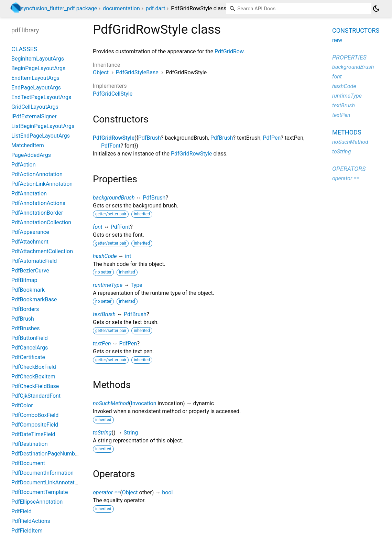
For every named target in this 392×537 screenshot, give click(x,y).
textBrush (104, 314)
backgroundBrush (114, 198)
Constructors (356, 30)
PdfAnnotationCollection (41, 222)
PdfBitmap (24, 280)
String (131, 433)
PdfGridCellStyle (113, 94)
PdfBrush (150, 138)
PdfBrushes (26, 328)
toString (102, 433)
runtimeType (108, 285)
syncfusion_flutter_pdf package (59, 8)
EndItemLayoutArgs (35, 78)
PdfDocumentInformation (42, 473)
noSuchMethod (111, 403)
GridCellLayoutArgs (35, 107)
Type (137, 285)
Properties (349, 57)
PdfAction (23, 165)
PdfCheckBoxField (34, 367)
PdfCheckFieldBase (35, 386)
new (337, 40)
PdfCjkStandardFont (36, 396)
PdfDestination (30, 444)
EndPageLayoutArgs (36, 88)
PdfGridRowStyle (114, 138)
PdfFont (111, 146)
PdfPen (272, 138)
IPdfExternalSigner (34, 116)
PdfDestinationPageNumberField (51, 454)
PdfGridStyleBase (137, 72)
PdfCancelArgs (30, 348)
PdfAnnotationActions (38, 203)
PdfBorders (25, 309)
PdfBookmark (28, 290)
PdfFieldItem (27, 531)
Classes (24, 49)
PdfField (21, 511)
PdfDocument (28, 463)
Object (101, 72)
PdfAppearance (30, 232)
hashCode (105, 256)
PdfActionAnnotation (37, 174)
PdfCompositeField (35, 425)
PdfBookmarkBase (34, 299)
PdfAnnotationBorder (37, 213)
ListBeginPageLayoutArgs (43, 126)
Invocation (143, 403)
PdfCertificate (28, 357)
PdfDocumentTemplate (40, 492)
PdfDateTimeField (33, 434)
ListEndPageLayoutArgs (41, 136)
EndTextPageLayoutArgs (41, 97)
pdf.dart (156, 8)
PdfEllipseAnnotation (37, 502)
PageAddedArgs (31, 155)
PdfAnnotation (29, 194)
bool (167, 492)
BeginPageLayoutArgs (38, 68)
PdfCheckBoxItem (33, 377)
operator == (106, 492)
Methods (347, 132)
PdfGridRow (229, 51)
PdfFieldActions (31, 521)
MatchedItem (28, 145)
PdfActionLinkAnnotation (42, 184)
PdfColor (22, 405)
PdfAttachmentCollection (42, 251)
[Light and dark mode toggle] (376, 9)
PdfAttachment (30, 242)
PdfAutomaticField (34, 261)
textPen (102, 343)
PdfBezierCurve (30, 271)
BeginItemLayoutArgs (38, 59)
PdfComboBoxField (35, 415)
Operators (349, 169)
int (128, 256)
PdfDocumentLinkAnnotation (47, 482)
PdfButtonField (30, 338)
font (98, 227)
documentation (121, 8)
